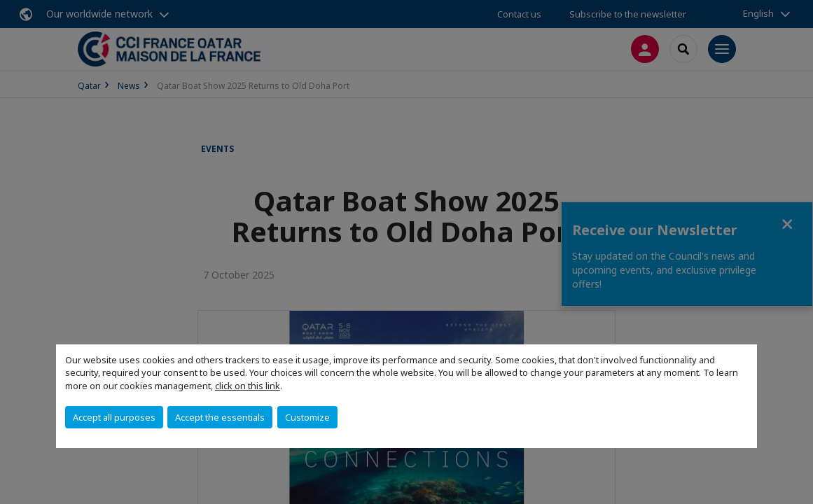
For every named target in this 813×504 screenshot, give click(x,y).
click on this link (248, 386)
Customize (307, 417)
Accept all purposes (114, 417)
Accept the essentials (220, 417)
